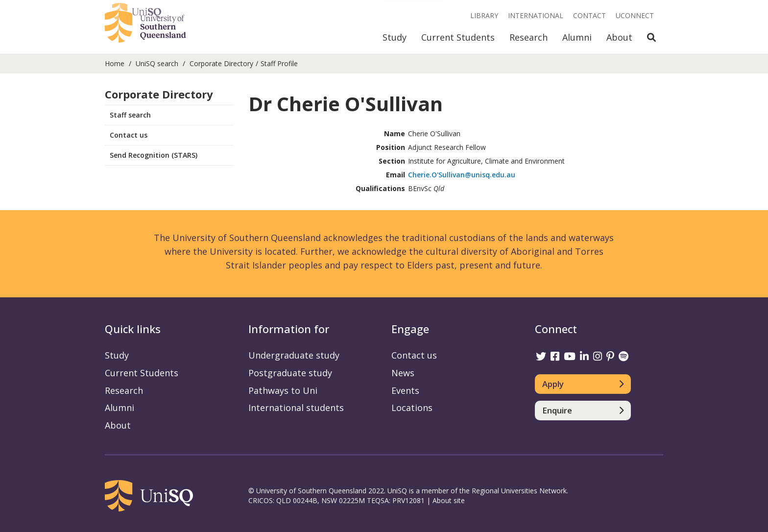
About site (449, 500)
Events (405, 390)
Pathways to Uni (283, 390)
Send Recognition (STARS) (154, 155)
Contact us (129, 135)
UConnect (635, 15)
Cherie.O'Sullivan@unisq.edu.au (462, 175)
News (403, 373)
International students (296, 408)
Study (395, 37)
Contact (589, 15)
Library (484, 15)
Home (115, 63)
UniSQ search (157, 63)
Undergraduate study (294, 355)
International (536, 15)
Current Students (458, 37)
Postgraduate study (290, 373)
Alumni (577, 37)
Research (528, 37)
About (619, 37)
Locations (412, 408)
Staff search (130, 115)
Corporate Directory (221, 63)
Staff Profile (279, 63)
